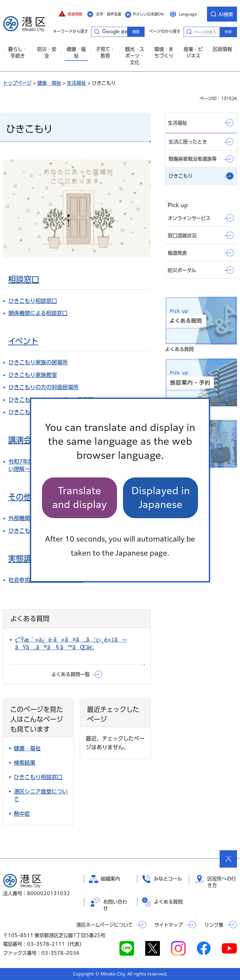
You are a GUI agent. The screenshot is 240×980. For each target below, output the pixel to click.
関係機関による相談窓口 (38, 313)
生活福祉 (76, 83)
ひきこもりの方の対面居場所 (43, 387)
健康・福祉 (49, 83)
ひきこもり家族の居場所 (38, 362)
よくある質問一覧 (70, 674)
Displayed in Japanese (161, 498)
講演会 (20, 440)
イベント (23, 341)
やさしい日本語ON (148, 14)
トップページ (17, 83)
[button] (70, 14)
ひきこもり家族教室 (33, 375)
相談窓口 (24, 279)
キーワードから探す (97, 31)
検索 (228, 32)
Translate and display (79, 498)
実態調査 (24, 559)
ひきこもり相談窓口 (33, 301)
